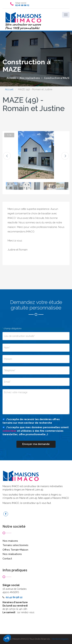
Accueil (9, 89)
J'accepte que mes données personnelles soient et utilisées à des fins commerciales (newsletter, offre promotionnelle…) (36, 431)
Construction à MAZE (57, 78)
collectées (9, 431)
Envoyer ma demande (36, 444)
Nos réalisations (30, 78)
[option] (36, 155)
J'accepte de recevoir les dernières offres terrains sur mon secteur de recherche (31, 421)
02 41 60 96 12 (22, 5)
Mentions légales (60, 639)
